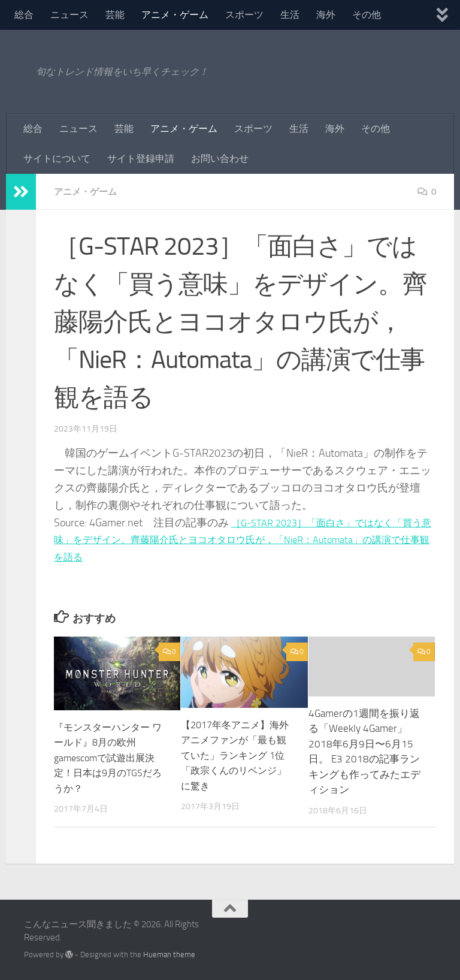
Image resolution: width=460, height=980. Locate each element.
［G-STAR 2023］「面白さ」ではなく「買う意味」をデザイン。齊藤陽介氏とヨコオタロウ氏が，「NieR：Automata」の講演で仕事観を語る (244, 540)
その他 (367, 15)
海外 (326, 15)
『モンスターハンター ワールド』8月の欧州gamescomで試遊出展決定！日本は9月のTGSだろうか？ (111, 758)
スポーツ (244, 15)
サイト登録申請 (141, 159)
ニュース (69, 15)
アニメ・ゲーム (175, 15)
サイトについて (57, 159)
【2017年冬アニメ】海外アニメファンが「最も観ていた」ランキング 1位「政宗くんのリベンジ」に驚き (237, 755)
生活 (290, 15)
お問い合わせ (220, 159)
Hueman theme (169, 955)
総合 (24, 15)
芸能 (115, 15)
